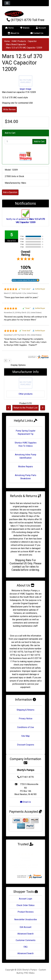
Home (9, 28)
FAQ (25, 947)
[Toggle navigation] (7, 3)
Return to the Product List (25, 408)
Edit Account (25, 927)
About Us (13, 33)
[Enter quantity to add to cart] (19, 142)
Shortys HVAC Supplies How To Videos (26, 444)
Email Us (25, 802)
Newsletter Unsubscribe (26, 919)
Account (41, 28)
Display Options (18, 365)
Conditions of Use (26, 727)
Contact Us (37, 33)
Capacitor (32, 41)
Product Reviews (26, 912)
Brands (25, 28)
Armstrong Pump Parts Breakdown (26, 477)
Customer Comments (26, 940)
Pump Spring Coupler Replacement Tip (26, 432)
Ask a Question (10, 192)
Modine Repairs (25, 467)
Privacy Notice (26, 719)
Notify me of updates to (26, 218)
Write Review (9, 109)
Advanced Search (25, 934)
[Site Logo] (25, 14)
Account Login (25, 899)
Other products (26, 394)
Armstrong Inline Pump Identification (26, 456)
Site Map (25, 736)
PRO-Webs (29, 973)
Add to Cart (39, 141)
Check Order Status (25, 905)
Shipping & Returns (25, 710)
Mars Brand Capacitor (16, 44)
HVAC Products (19, 41)
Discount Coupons (26, 745)
